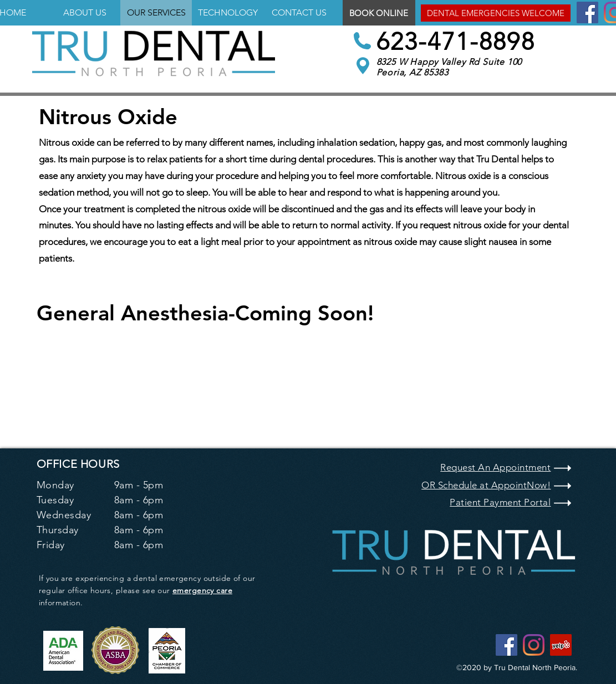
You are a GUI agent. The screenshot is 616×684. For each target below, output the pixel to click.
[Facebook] (587, 12)
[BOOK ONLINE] (379, 13)
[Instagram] (534, 645)
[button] (496, 13)
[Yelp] (561, 645)
